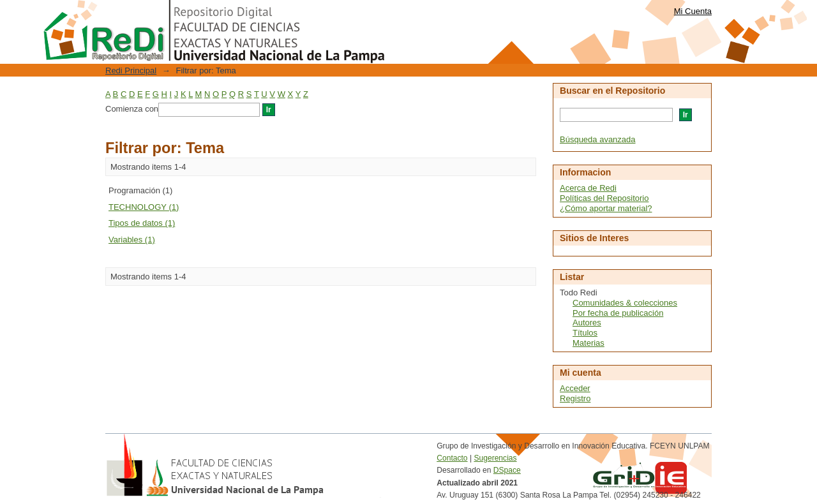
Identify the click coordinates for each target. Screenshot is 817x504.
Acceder (575, 388)
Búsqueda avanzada (598, 139)
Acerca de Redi (588, 188)
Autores (587, 322)
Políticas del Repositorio (604, 198)
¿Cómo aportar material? (606, 208)
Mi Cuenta (693, 11)
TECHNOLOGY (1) (144, 207)
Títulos (585, 333)
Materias (588, 343)
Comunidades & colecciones (625, 303)
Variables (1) (132, 240)
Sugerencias (495, 458)
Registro (575, 398)
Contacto (452, 458)
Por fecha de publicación (618, 313)
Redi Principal (131, 70)
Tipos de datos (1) (142, 223)
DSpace (507, 470)
